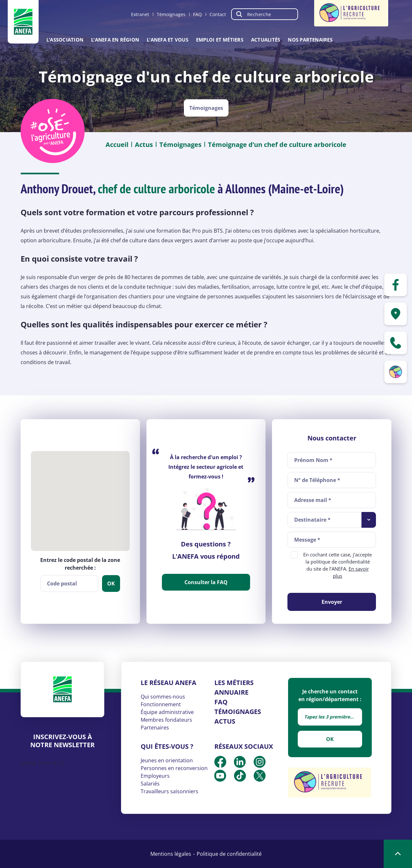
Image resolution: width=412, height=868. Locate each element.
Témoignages (171, 14)
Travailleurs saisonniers (169, 791)
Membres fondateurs (166, 720)
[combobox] (332, 520)
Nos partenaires (310, 40)
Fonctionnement (161, 704)
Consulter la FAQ (206, 582)
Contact (218, 14)
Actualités (266, 40)
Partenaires (155, 728)
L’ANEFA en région (115, 40)
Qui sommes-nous (163, 697)
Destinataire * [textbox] (312, 520)
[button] (80, 496)
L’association (65, 40)
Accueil (117, 145)
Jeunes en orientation (167, 760)
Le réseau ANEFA (169, 683)
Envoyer (332, 602)
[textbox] (330, 717)
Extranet (140, 14)
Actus (144, 145)
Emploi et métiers (220, 40)
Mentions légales (171, 854)
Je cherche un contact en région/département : (330, 695)
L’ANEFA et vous (168, 40)
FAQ (197, 14)
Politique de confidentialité (229, 854)
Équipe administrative (167, 712)
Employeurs (155, 776)
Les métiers (234, 683)
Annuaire (231, 692)
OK (330, 739)
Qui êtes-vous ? (167, 746)
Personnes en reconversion (174, 768)
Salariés (150, 784)
